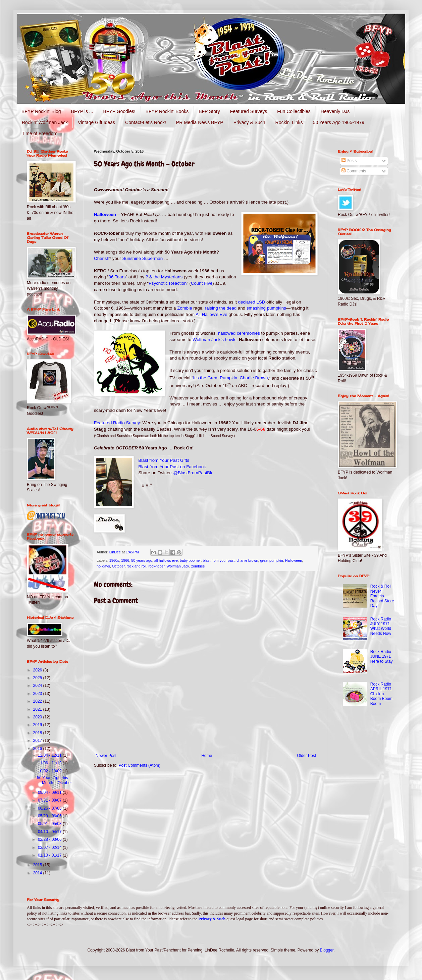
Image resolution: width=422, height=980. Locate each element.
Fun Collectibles (294, 111)
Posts (349, 161)
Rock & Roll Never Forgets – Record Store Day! (382, 596)
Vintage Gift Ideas (96, 122)
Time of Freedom (40, 133)
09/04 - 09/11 (50, 793)
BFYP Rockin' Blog (41, 111)
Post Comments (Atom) (139, 765)
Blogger (327, 950)
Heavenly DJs (335, 111)
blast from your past (219, 560)
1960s (114, 560)
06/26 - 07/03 (50, 808)
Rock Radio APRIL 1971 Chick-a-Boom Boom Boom (381, 694)
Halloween (294, 560)
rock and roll (136, 566)
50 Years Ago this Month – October (54, 780)
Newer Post (106, 756)
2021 (38, 709)
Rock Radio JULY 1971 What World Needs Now (381, 626)
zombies (198, 566)
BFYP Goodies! (119, 111)
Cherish (102, 258)
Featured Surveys (249, 111)
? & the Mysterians (164, 277)
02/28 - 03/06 (50, 839)
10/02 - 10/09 (50, 771)
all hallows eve (166, 560)
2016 (38, 749)
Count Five (202, 283)
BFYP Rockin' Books (167, 111)
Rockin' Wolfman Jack (45, 122)
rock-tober (156, 566)
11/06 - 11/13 (50, 763)
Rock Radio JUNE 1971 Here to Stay (382, 657)
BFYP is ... (82, 111)
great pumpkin (271, 560)
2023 (38, 694)
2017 (38, 741)
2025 (38, 678)
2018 (38, 733)
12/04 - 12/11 (50, 755)
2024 (38, 686)
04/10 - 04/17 (50, 832)
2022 (38, 701)
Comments (354, 171)
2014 (38, 873)
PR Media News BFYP (200, 122)
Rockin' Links (289, 122)
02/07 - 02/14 (50, 848)
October (118, 566)
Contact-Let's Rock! (146, 122)
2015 (38, 865)
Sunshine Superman (142, 258)
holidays (103, 566)
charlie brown (247, 560)
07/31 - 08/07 (50, 800)
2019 (38, 725)
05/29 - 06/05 (50, 816)
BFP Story (209, 111)
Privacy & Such (249, 122)
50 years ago (142, 560)
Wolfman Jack (178, 566)
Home (207, 756)
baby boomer (190, 560)
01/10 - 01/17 (50, 855)
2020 (38, 717)
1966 (125, 560)
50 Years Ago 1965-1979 (339, 122)
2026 (38, 670)
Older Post (306, 756)
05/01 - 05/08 (50, 824)
